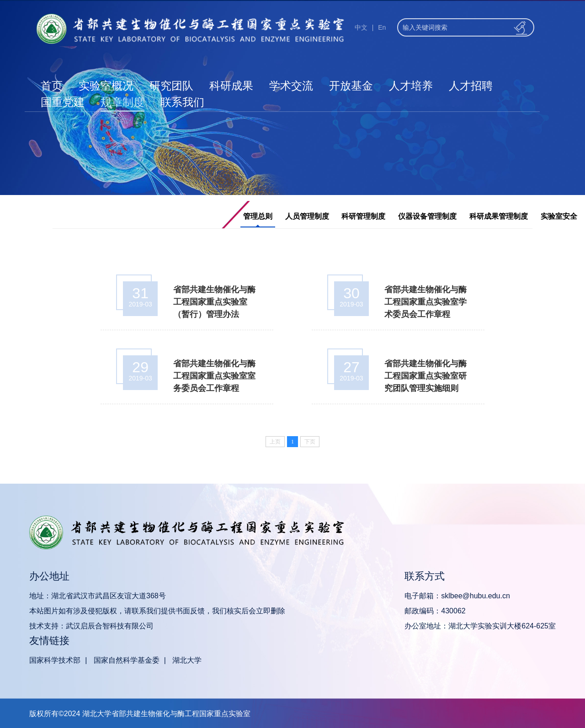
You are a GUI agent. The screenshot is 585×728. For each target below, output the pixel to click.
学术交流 (291, 86)
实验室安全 (559, 216)
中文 (361, 27)
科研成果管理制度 (499, 216)
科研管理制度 (363, 216)
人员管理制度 (307, 216)
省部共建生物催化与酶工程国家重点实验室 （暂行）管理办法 (214, 302)
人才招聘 (471, 86)
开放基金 (351, 86)
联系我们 (182, 102)
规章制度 (122, 102)
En (382, 27)
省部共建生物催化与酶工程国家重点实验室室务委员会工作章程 (214, 376)
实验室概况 (106, 86)
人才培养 (411, 86)
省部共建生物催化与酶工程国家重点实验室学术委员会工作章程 (425, 302)
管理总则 (258, 216)
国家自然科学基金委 (127, 660)
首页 (52, 86)
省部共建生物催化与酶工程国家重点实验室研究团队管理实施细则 (425, 376)
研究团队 (171, 86)
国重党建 (63, 102)
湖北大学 (187, 660)
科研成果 (231, 86)
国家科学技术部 (55, 660)
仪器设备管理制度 (427, 216)
